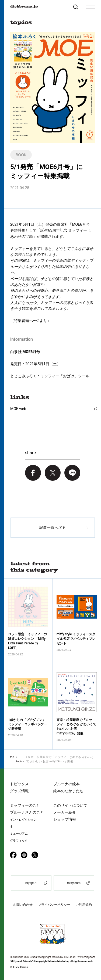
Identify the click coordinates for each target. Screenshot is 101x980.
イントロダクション (23, 820)
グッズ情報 (19, 791)
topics (20, 761)
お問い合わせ (23, 905)
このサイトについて (70, 805)
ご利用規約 (84, 905)
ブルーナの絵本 (67, 784)
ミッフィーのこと (25, 805)
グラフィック (19, 841)
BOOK (21, 155)
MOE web (18, 409)
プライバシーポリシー (54, 905)
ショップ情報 (65, 819)
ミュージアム (19, 834)
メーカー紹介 (65, 812)
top (12, 757)
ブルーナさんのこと (27, 812)
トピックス (19, 784)
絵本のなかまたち (68, 791)
